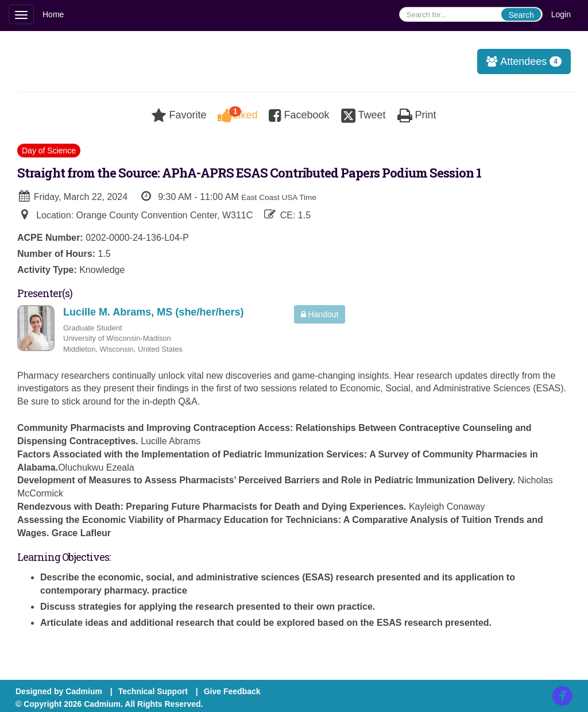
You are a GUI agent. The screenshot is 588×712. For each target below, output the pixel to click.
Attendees (520, 61)
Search (521, 15)
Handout (320, 314)
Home (53, 14)
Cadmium (84, 691)
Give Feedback (232, 691)
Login (561, 14)
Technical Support (153, 691)
